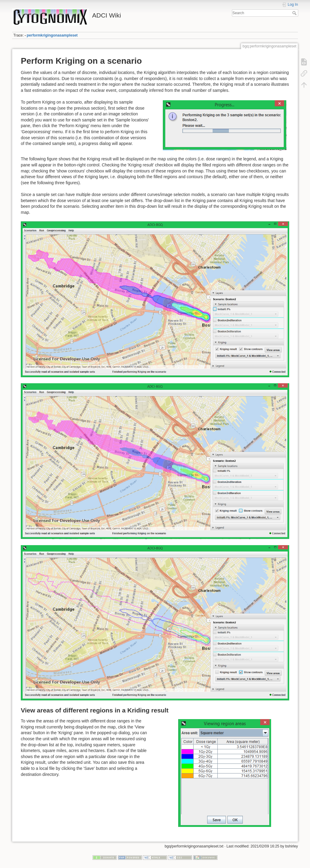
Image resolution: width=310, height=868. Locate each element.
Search (295, 13)
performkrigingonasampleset (52, 35)
